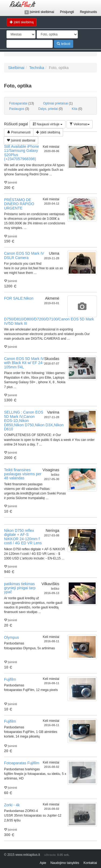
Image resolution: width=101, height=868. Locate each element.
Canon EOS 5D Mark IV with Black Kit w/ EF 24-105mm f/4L (24, 363)
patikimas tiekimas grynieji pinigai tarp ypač (20, 588)
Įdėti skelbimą (22, 22)
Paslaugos (19, 109)
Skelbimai (16, 68)
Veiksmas (80, 124)
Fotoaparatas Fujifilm (22, 763)
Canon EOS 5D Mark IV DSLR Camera (24, 255)
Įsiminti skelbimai (39, 12)
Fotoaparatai (22, 103)
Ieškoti (64, 44)
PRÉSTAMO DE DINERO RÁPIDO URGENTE (19, 204)
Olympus (11, 637)
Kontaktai (90, 863)
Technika (36, 68)
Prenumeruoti (19, 132)
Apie (43, 863)
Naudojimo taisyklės (65, 863)
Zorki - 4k (12, 805)
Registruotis (88, 12)
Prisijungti (67, 12)
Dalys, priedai (50, 109)
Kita (77, 109)
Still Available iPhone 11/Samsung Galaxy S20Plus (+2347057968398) (22, 153)
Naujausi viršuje (48, 124)
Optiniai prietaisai (58, 103)
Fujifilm (10, 679)
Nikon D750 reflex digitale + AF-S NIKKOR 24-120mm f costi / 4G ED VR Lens (23, 537)
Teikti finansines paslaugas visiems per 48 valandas (23, 474)
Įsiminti (11, 182)
